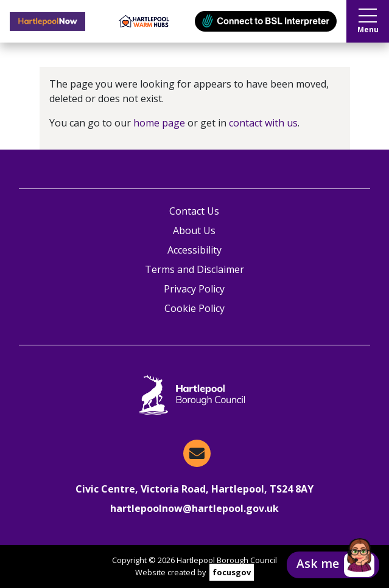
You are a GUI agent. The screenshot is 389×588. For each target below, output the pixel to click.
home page (159, 123)
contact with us (263, 123)
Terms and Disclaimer (194, 269)
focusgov (232, 572)
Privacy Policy (194, 289)
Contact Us (194, 211)
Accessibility (194, 250)
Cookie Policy (194, 308)
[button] (333, 565)
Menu (368, 22)
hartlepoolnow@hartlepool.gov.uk (194, 508)
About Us (194, 230)
